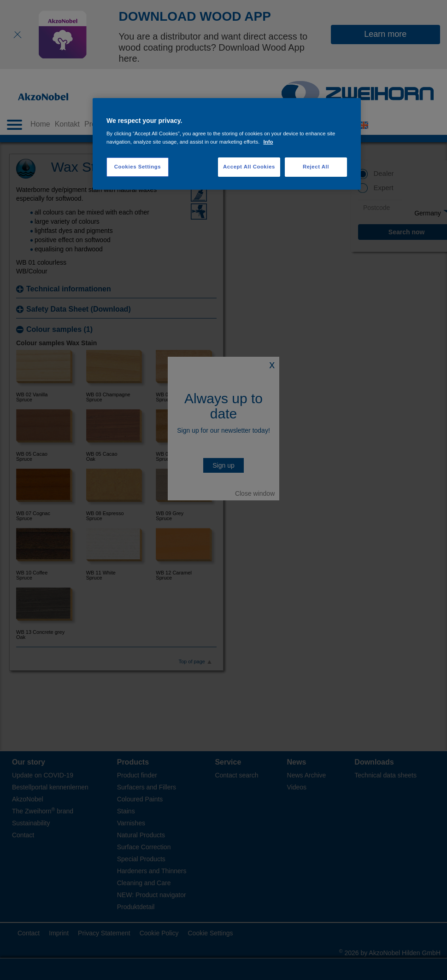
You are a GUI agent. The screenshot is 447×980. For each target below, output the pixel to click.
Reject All (316, 167)
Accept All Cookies (249, 167)
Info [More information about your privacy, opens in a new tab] (268, 142)
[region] (227, 144)
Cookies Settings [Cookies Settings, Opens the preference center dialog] (138, 167)
